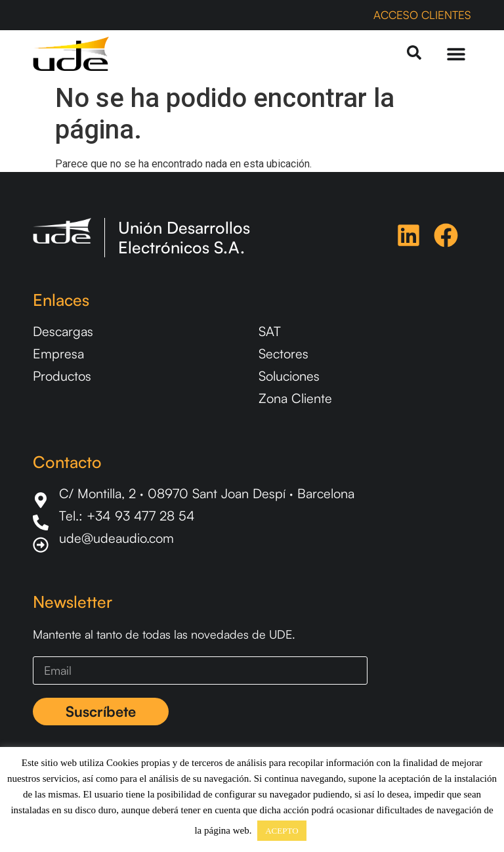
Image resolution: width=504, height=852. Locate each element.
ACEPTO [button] (282, 831)
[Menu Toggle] (456, 54)
